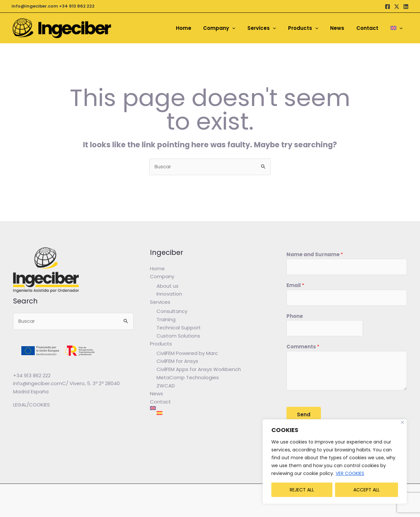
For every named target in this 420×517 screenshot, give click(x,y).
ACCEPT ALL (367, 490)
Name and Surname (315, 254)
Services (160, 302)
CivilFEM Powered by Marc (187, 353)
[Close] (402, 422)
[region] (335, 462)
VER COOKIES (350, 473)
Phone (295, 316)
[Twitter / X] (397, 7)
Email (295, 285)
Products (161, 344)
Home (157, 269)
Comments (303, 347)
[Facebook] (388, 7)
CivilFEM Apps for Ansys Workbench (199, 370)
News (157, 394)
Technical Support (179, 328)
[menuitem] (398, 28)
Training (166, 320)
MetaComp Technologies (188, 378)
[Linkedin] (406, 7)
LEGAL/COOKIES (31, 405)
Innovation (169, 294)
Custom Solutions (178, 336)
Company (162, 276)
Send (304, 415)
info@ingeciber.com (35, 6)
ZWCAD (166, 386)
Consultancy (172, 311)
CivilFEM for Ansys (177, 361)
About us (168, 286)
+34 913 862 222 (77, 6)
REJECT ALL (302, 490)
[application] (244, 28)
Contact (160, 402)
